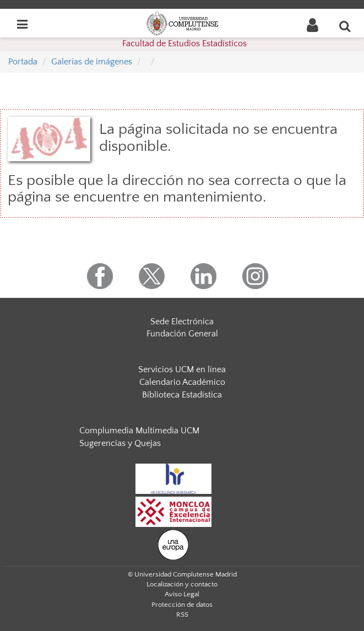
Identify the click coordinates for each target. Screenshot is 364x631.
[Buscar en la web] (345, 26)
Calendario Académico (182, 382)
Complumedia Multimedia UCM (139, 431)
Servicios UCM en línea (182, 369)
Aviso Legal (182, 594)
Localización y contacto (182, 584)
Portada (23, 62)
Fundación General (182, 334)
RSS (182, 614)
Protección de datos (182, 605)
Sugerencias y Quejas (120, 443)
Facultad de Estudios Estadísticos (184, 43)
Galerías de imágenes (92, 62)
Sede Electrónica (182, 322)
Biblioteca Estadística (182, 395)
